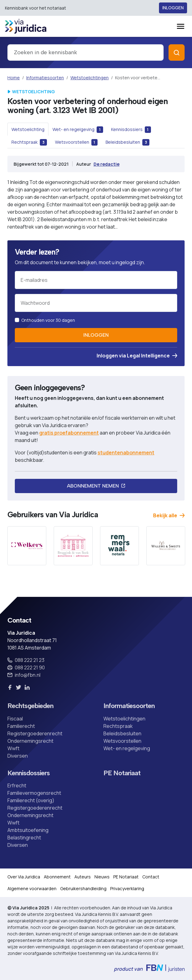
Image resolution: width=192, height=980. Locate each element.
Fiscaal (15, 719)
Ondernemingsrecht (30, 741)
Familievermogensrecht (34, 793)
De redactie (106, 164)
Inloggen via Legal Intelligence (137, 356)
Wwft (13, 748)
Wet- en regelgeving (127, 748)
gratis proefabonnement (69, 433)
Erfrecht (17, 785)
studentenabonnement (126, 453)
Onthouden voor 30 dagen (48, 320)
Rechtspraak (118, 726)
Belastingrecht (24, 838)
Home (14, 78)
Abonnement (57, 877)
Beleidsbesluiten (122, 733)
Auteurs (83, 877)
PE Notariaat (122, 773)
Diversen (18, 756)
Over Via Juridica (24, 877)
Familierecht (21, 726)
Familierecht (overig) (31, 800)
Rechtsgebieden (30, 706)
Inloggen (173, 8)
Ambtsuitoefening (28, 830)
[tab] (28, 129)
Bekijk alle (169, 515)
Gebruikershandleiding (83, 888)
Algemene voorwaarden (32, 888)
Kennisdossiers (29, 773)
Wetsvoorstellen (122, 741)
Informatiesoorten (45, 78)
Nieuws (102, 877)
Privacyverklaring (127, 888)
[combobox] (86, 52)
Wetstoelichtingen (90, 78)
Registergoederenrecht (35, 733)
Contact (151, 877)
